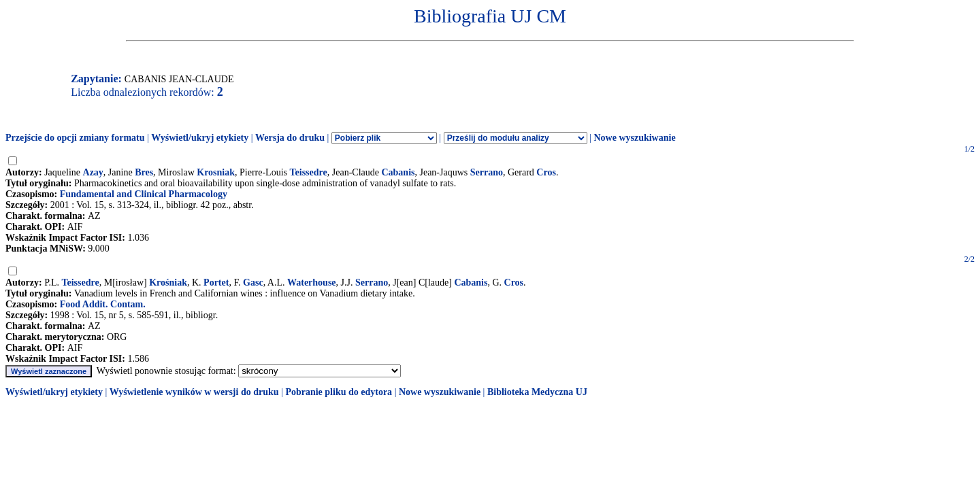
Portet (216, 283)
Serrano (487, 172)
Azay (93, 172)
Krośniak (168, 283)
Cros (546, 172)
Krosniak (216, 172)
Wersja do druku (290, 138)
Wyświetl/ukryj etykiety (200, 138)
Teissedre (309, 172)
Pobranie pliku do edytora (339, 392)
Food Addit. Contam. (103, 304)
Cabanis (398, 172)
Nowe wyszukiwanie (634, 138)
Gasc (253, 283)
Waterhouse (312, 283)
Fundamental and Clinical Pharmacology (144, 194)
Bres (144, 172)
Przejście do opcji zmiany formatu (75, 138)
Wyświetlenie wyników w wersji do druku (194, 392)
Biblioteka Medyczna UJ (537, 392)
